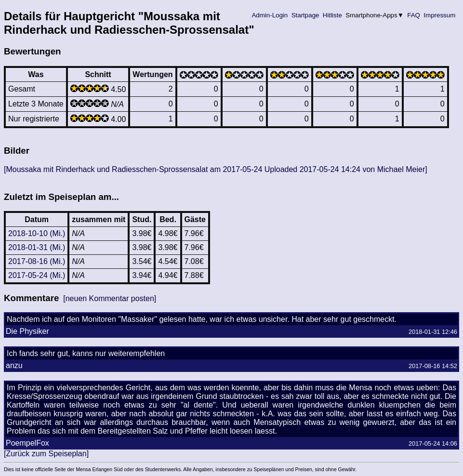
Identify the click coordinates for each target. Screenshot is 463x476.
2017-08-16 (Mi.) (37, 261)
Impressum (440, 15)
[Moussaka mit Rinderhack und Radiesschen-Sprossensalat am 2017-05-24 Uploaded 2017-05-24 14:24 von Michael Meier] (216, 169)
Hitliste (332, 15)
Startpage (305, 15)
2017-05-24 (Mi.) (37, 275)
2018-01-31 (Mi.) (37, 247)
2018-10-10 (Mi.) (37, 233)
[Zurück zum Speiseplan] (46, 454)
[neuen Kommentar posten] (110, 298)
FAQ (414, 15)
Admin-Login (270, 15)
